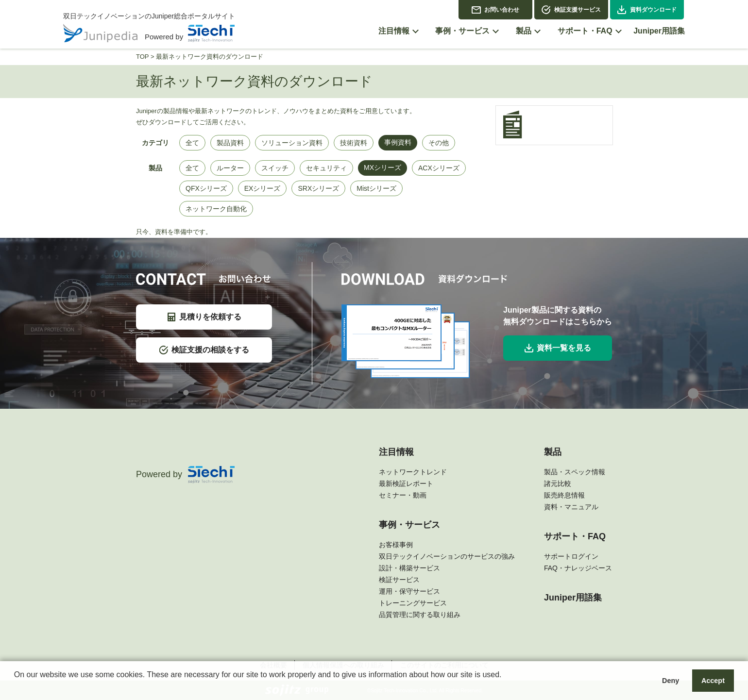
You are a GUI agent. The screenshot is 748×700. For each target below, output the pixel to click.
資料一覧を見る (558, 348)
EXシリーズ (263, 188)
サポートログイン (571, 556)
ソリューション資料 (292, 143)
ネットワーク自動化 (216, 209)
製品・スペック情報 (575, 472)
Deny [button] (671, 681)
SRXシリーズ (318, 188)
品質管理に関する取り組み (420, 615)
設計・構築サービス (409, 568)
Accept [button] (713, 681)
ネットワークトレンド (413, 472)
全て (192, 143)
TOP (142, 57)
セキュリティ (326, 168)
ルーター (230, 168)
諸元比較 (558, 483)
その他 (439, 143)
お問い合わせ (502, 10)
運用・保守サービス (409, 591)
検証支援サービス (578, 10)
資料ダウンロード (653, 10)
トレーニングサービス (413, 603)
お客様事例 (396, 545)
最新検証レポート (406, 483)
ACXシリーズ (439, 168)
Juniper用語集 (573, 598)
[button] (16, 687)
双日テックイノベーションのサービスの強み (447, 556)
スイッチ (275, 168)
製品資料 (230, 143)
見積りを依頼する (204, 317)
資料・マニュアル (571, 507)
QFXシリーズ (206, 188)
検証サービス (399, 580)
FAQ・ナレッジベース (578, 568)
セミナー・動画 (403, 495)
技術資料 (354, 143)
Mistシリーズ (376, 188)
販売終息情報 (564, 495)
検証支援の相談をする (204, 350)
